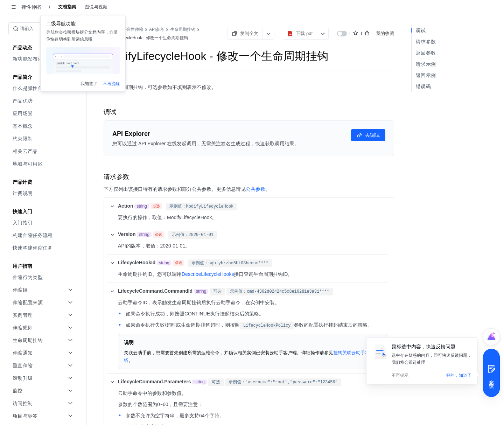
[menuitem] (44, 59)
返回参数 (426, 53)
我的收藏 (385, 33)
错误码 (423, 86)
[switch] (342, 34)
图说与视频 (96, 7)
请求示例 (426, 64)
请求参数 (426, 42)
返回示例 (426, 75)
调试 (421, 30)
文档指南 (67, 7)
